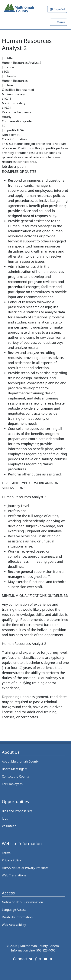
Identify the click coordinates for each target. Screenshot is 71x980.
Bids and (17, 811)
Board (15, 769)
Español (59, 9)
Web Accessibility (14, 925)
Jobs (5, 818)
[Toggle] (59, 22)
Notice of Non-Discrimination (22, 902)
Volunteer (9, 826)
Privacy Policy (11, 860)
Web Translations (14, 875)
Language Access (14, 910)
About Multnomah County (20, 761)
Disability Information (17, 917)
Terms (6, 853)
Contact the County (15, 776)
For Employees (12, 784)
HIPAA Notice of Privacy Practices (25, 868)
